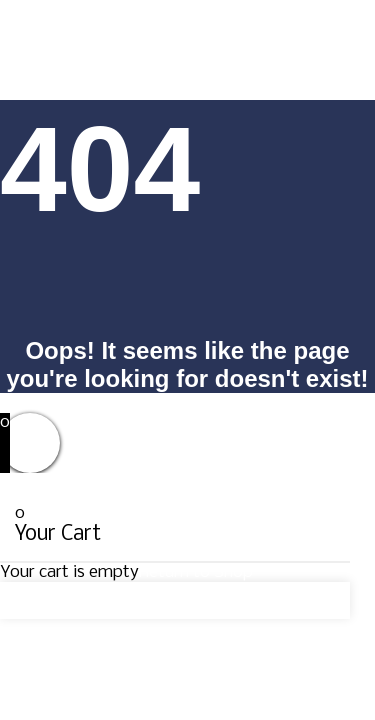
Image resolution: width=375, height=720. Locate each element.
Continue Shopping (88, 600)
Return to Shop (196, 572)
